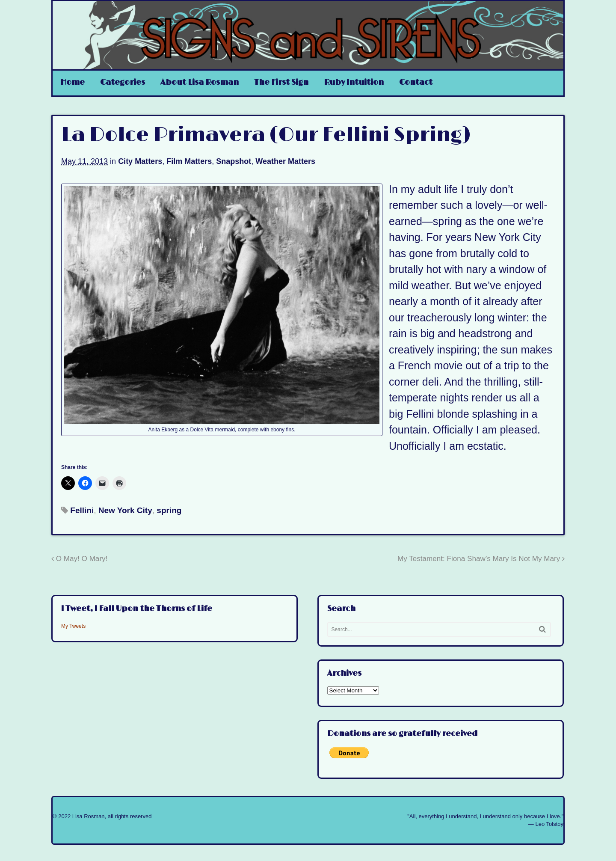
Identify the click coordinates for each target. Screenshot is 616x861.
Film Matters (189, 161)
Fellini (82, 510)
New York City (125, 510)
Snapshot (234, 161)
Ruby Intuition (354, 83)
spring (169, 510)
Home (73, 83)
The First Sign (281, 83)
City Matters (140, 161)
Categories (123, 83)
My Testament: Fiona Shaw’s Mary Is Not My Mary (481, 559)
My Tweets (73, 626)
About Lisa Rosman (200, 83)
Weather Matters (285, 161)
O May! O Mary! (79, 559)
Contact (416, 83)
